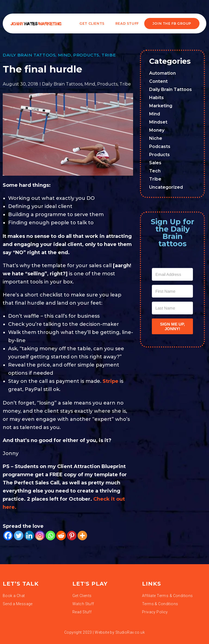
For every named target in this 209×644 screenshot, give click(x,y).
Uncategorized (166, 187)
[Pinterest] (72, 536)
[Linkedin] (29, 536)
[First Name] (172, 291)
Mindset (158, 122)
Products (86, 55)
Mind (64, 55)
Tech (155, 171)
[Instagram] (40, 536)
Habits (156, 98)
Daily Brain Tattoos (29, 55)
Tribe (109, 55)
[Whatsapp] (50, 536)
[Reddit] (61, 536)
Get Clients (92, 23)
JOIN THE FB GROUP (172, 23)
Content (158, 81)
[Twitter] (19, 536)
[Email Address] (172, 274)
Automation (162, 73)
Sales (155, 163)
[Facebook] (8, 536)
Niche (156, 138)
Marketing (161, 106)
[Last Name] (172, 308)
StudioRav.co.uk (130, 632)
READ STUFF (127, 23)
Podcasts (160, 146)
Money (157, 130)
